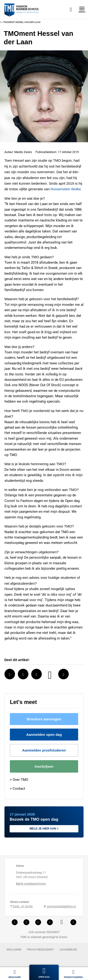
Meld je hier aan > (44, 831)
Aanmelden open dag (44, 737)
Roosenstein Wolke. (20, 193)
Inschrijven (44, 768)
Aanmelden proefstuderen (44, 752)
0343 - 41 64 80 (23, 909)
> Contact (17, 791)
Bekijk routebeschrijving (31, 886)
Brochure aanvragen (44, 721)
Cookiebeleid (68, 952)
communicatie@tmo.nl (61, 909)
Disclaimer (14, 952)
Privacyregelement (40, 952)
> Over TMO (19, 782)
